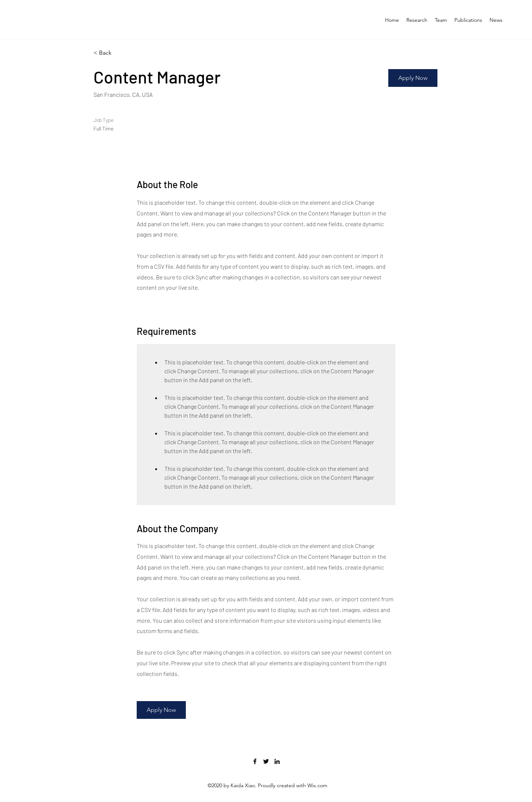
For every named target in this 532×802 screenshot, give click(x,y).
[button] (413, 78)
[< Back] (120, 53)
